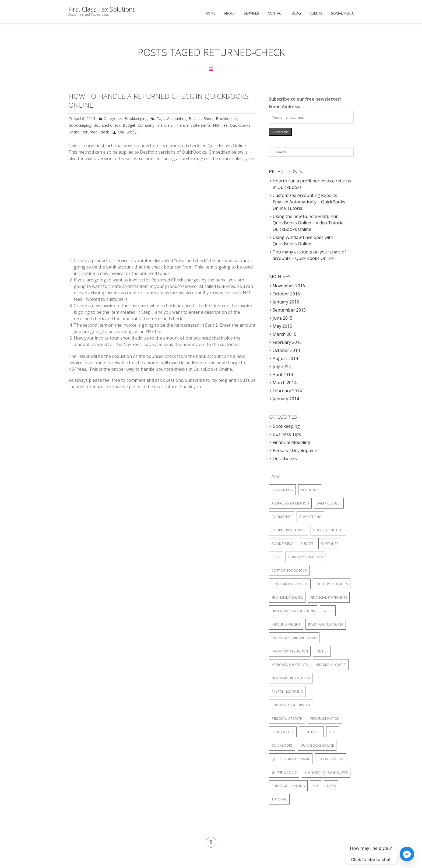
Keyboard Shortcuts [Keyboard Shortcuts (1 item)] (290, 665)
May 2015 (282, 326)
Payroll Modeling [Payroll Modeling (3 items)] (287, 692)
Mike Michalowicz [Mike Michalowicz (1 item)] (331, 665)
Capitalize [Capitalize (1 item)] (330, 544)
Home (210, 13)
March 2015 (284, 334)
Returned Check (95, 132)
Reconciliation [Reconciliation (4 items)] (331, 759)
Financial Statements (193, 125)
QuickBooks (285, 458)
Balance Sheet (201, 119)
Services (252, 13)
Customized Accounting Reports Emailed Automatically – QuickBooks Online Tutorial (309, 202)
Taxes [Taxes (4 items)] (331, 786)
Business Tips (287, 434)
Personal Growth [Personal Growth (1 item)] (287, 719)
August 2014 (285, 358)
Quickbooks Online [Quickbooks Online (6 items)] (317, 745)
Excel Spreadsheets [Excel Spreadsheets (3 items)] (332, 584)
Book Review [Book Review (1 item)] (282, 544)
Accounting (177, 119)
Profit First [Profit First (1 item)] (311, 732)
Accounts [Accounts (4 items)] (310, 490)
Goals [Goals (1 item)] (328, 611)
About (230, 13)
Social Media (342, 13)
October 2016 (286, 294)
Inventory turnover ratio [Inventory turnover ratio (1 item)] (294, 638)
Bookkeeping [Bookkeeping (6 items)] (310, 517)
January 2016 (286, 302)
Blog (296, 13)
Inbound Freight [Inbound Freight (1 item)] (286, 624)
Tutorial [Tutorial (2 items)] (279, 799)
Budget (129, 125)
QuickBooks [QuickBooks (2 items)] (282, 745)
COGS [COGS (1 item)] (276, 557)
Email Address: (284, 107)
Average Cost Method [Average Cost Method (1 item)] (290, 503)
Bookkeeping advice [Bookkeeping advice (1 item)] (289, 530)
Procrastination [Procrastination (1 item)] (325, 719)
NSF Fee (220, 125)
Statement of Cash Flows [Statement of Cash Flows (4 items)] (326, 772)
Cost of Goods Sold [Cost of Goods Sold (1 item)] (289, 571)
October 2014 (286, 350)
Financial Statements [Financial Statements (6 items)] (329, 597)
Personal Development (296, 450)
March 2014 (284, 383)
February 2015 (287, 342)
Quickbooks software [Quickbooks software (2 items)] (291, 759)
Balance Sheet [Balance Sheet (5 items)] (329, 503)
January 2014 (286, 399)
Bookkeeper (226, 119)
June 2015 (283, 318)
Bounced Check (107, 125)
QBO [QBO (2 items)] (333, 732)
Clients (316, 13)
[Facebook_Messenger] (407, 854)
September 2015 (289, 310)
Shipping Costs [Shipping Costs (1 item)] (284, 772)
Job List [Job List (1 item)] (322, 651)
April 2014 (283, 375)
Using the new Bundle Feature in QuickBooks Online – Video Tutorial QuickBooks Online (309, 223)
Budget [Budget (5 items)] (307, 544)
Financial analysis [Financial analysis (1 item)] (287, 597)
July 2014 (282, 366)
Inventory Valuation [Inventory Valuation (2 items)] (290, 651)
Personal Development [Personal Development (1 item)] (291, 705)
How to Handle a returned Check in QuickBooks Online (159, 100)
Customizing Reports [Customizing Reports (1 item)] (290, 584)
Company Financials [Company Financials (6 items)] (305, 557)
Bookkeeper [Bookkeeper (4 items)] (282, 517)
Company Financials (155, 125)
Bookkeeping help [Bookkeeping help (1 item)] (328, 530)
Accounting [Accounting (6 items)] (282, 490)
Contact (275, 13)
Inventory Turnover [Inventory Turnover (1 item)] (326, 624)
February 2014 (287, 391)
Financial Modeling (291, 442)
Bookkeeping (136, 119)
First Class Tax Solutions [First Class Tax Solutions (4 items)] (293, 611)
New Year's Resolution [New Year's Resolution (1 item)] (291, 678)
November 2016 (289, 286)
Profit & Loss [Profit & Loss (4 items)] (283, 732)
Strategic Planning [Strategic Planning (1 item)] (288, 786)
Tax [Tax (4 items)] (316, 786)
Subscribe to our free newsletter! (305, 99)
